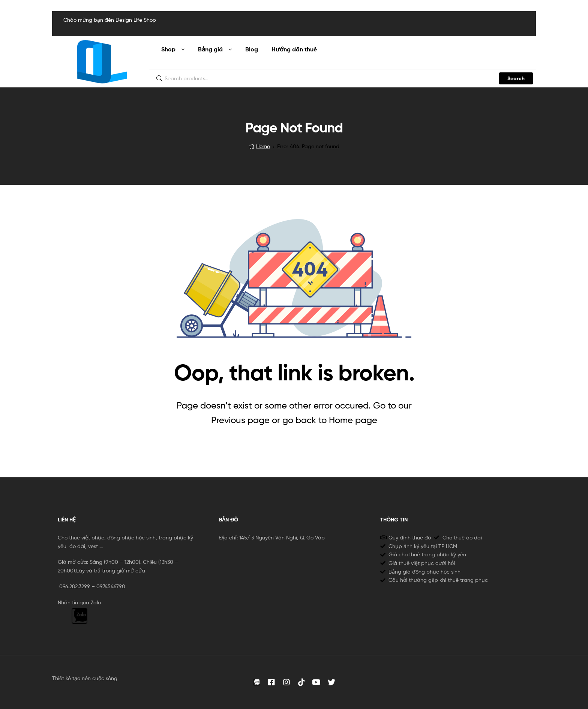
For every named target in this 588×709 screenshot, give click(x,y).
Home (263, 146)
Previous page (240, 420)
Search (516, 78)
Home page (353, 420)
